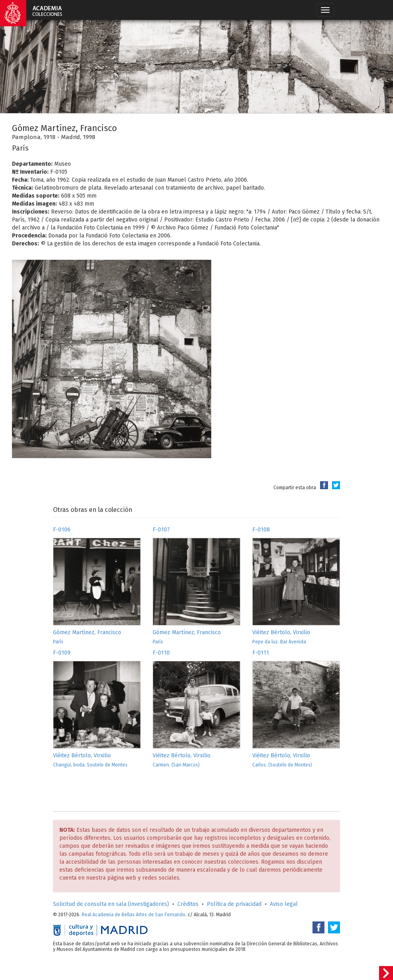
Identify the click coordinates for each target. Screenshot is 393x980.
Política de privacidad (234, 904)
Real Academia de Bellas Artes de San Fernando (134, 915)
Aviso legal (284, 904)
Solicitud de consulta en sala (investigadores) (111, 904)
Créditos (188, 904)
